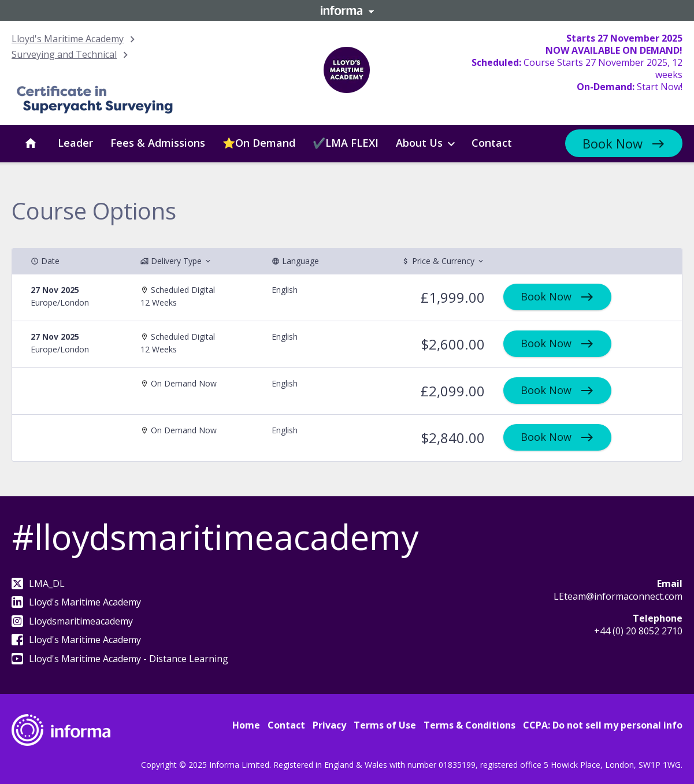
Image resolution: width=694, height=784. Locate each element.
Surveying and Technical (64, 54)
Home (246, 725)
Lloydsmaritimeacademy (72, 621)
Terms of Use (385, 725)
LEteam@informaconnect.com (618, 596)
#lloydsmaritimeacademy (215, 537)
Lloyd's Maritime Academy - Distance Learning (120, 659)
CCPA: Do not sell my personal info (603, 725)
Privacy (329, 725)
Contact (286, 725)
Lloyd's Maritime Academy (68, 39)
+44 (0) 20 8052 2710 (638, 631)
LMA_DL (38, 584)
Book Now (613, 143)
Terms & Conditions (470, 725)
